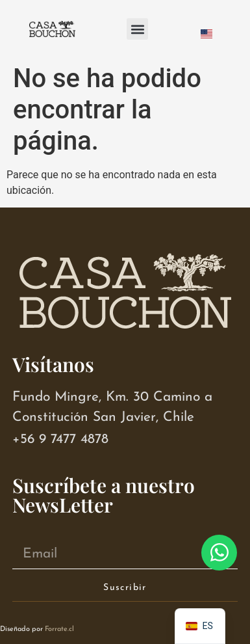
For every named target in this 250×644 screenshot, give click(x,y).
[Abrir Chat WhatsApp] (219, 553)
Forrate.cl (59, 629)
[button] (137, 29)
